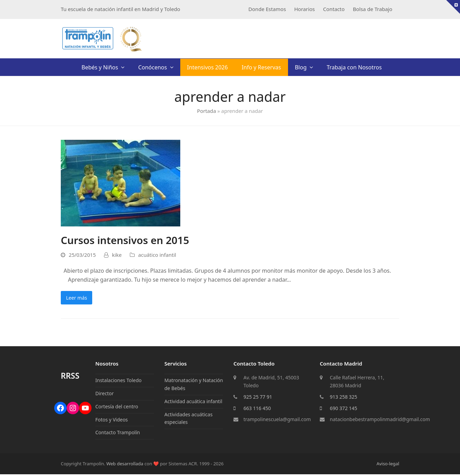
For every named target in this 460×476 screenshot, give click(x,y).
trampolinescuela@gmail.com (277, 421)
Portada (207, 111)
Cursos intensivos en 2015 (125, 240)
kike (117, 255)
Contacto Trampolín (118, 434)
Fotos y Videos (112, 421)
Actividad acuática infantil (193, 403)
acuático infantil (157, 255)
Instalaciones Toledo (118, 382)
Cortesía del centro (117, 408)
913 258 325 (343, 399)
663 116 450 (257, 410)
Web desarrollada (125, 465)
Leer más (79, 299)
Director (104, 395)
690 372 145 (343, 410)
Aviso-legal (388, 465)
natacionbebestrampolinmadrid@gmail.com (380, 421)
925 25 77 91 (258, 399)
